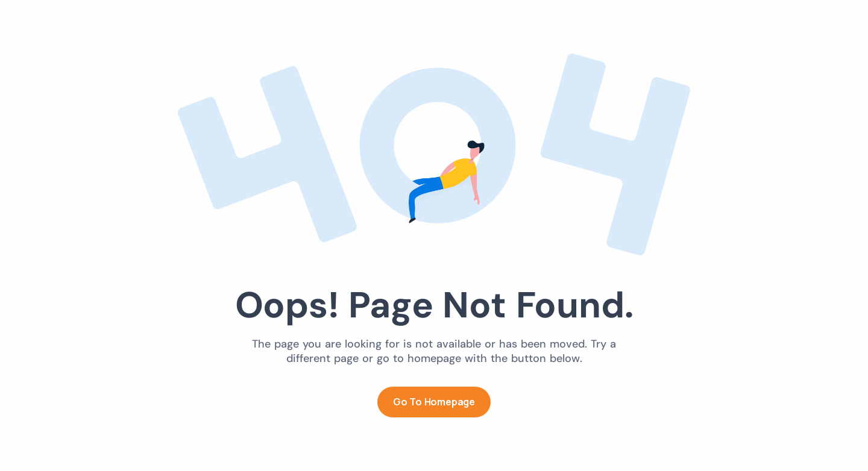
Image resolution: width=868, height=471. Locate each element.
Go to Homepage (434, 402)
